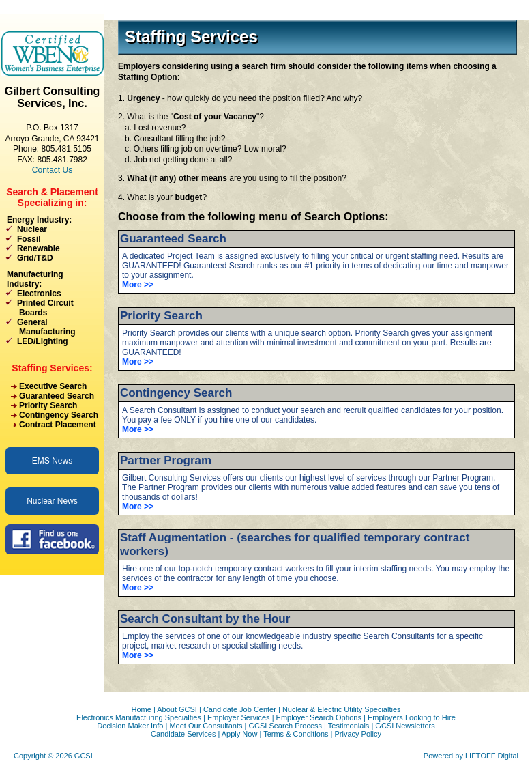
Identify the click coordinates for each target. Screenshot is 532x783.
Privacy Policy (358, 734)
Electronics (39, 294)
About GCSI (177, 709)
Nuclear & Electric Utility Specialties (342, 709)
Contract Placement (58, 425)
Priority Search (48, 405)
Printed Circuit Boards (40, 308)
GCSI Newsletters (405, 726)
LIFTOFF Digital (492, 756)
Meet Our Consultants (206, 726)
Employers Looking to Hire (412, 717)
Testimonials (349, 726)
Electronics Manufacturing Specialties (139, 717)
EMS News (52, 461)
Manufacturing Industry (35, 279)
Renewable (39, 248)
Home (141, 709)
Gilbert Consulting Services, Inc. (53, 97)
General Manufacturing (41, 327)
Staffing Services (50, 368)
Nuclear (32, 229)
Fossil (29, 239)
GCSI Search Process (285, 726)
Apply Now (240, 734)
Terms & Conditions (296, 734)
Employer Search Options (319, 717)
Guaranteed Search (57, 396)
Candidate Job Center (240, 709)
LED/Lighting (43, 341)
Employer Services (239, 717)
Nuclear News (52, 501)
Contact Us (52, 170)
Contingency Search (59, 415)
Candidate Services (183, 734)
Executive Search (53, 386)
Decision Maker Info (130, 726)
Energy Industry (38, 220)
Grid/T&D (35, 258)
